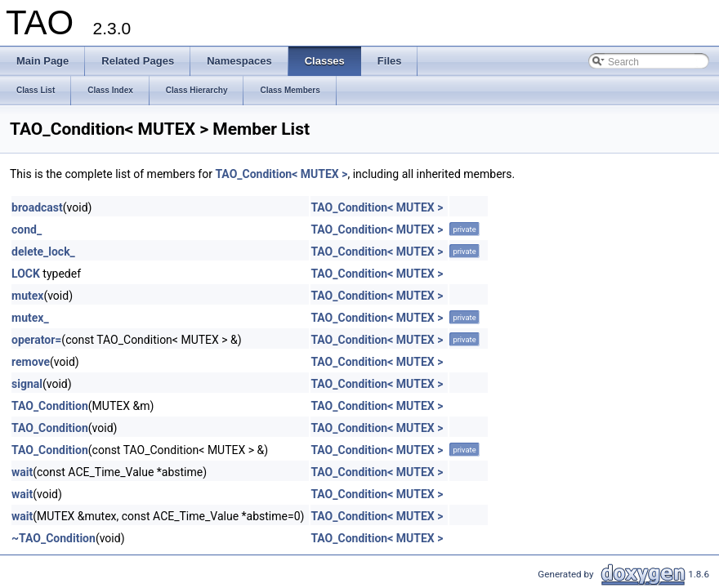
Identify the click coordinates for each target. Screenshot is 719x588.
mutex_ (30, 318)
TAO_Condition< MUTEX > (281, 174)
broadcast (37, 207)
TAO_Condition (50, 406)
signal (27, 384)
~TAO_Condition (54, 538)
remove (31, 362)
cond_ (27, 229)
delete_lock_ (43, 252)
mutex (27, 296)
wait (22, 472)
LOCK (26, 274)
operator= (36, 340)
